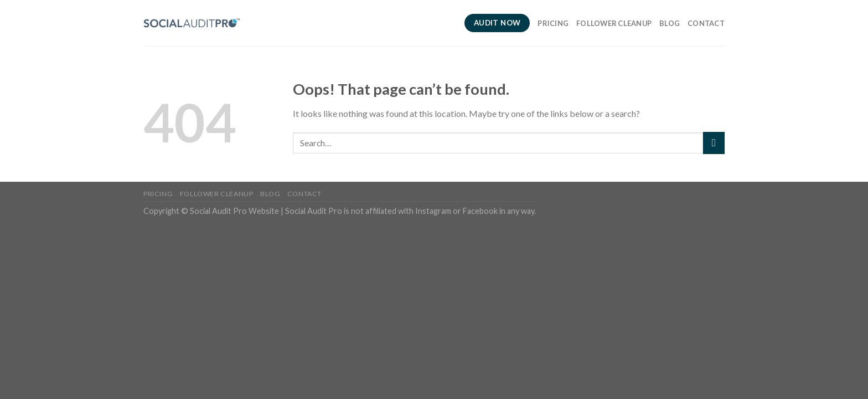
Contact (706, 23)
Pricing (553, 23)
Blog (670, 23)
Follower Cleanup (614, 23)
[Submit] (714, 143)
